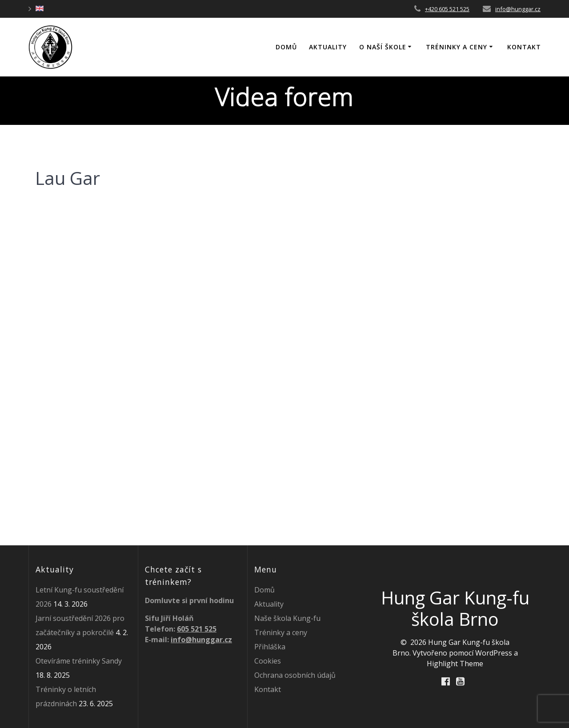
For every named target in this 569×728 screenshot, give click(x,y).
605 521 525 (197, 629)
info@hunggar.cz (518, 9)
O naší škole (383, 47)
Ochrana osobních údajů (295, 675)
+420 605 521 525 (447, 9)
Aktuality (328, 47)
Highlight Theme (455, 664)
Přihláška (270, 647)
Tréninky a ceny (457, 47)
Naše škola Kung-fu (287, 618)
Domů (264, 590)
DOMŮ (286, 47)
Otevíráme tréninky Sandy (79, 661)
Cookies (268, 661)
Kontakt (524, 47)
